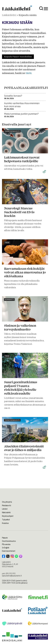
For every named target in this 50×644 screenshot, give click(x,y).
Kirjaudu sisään (28, 15)
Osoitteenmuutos (9, 541)
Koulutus (5, 523)
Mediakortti (7, 506)
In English (6, 548)
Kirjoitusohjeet (8, 516)
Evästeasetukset (9, 551)
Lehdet (5, 509)
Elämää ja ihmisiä (12, 182)
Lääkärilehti (9, 15)
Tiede (7, 243)
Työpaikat (6, 520)
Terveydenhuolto (12, 131)
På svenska (6, 544)
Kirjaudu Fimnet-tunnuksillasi (18, 57)
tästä (29, 73)
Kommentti (9, 299)
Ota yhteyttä (7, 502)
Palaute (5, 538)
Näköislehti (6, 512)
